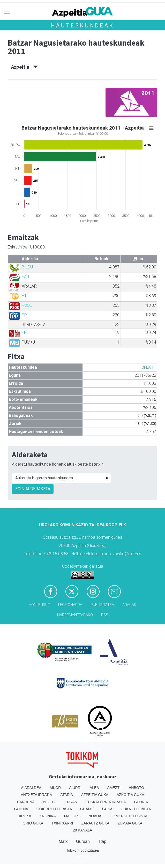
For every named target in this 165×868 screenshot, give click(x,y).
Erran (71, 802)
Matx (63, 841)
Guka (107, 809)
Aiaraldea (31, 788)
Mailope (72, 816)
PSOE (27, 305)
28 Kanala (83, 830)
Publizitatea (102, 605)
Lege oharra (70, 605)
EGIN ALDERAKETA (33, 489)
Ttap (102, 841)
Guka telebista (136, 809)
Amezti (114, 788)
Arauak (129, 605)
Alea (94, 788)
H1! (25, 296)
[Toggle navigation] (7, 11)
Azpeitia (24, 67)
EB (24, 333)
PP (24, 315)
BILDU (27, 267)
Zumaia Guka (130, 823)
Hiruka (24, 816)
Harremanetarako (75, 615)
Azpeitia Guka (95, 795)
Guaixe (87, 809)
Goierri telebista (54, 809)
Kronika (48, 816)
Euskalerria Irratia (106, 802)
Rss (105, 615)
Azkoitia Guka (130, 795)
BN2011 (149, 367)
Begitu (50, 802)
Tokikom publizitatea (82, 850)
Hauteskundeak (82, 25)
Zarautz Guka (95, 823)
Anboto (136, 788)
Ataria (67, 795)
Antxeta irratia (37, 795)
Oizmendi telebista (129, 816)
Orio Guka (33, 823)
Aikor (55, 788)
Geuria (141, 802)
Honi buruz (39, 605)
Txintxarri (62, 823)
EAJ (25, 277)
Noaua (95, 816)
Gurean (83, 841)
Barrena (26, 802)
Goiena (21, 809)
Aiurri (75, 788)
